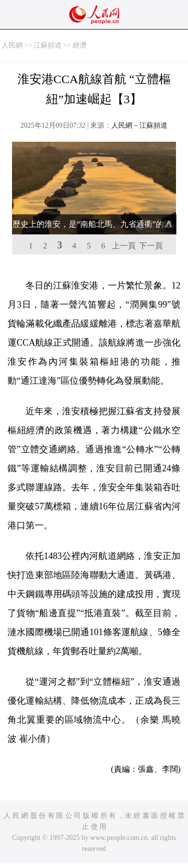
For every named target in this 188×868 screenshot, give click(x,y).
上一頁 (124, 246)
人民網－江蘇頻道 (139, 125)
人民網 (12, 45)
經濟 (80, 45)
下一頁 (151, 246)
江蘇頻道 (48, 45)
